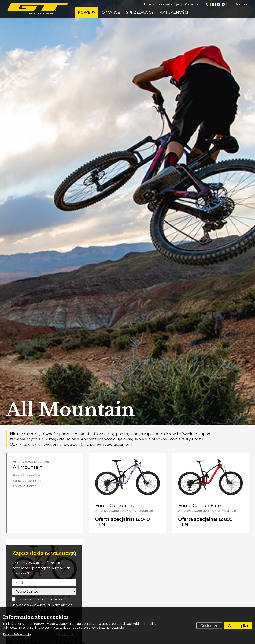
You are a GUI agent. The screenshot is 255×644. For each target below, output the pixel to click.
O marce (111, 12)
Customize (209, 626)
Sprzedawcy (140, 12)
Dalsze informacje (17, 634)
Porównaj (192, 4)
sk (246, 4)
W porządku (238, 626)
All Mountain (28, 467)
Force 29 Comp (25, 486)
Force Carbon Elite (27, 481)
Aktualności (174, 12)
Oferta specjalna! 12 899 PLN (205, 522)
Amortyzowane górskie (31, 462)
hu (238, 4)
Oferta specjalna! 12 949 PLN (122, 522)
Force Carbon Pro (26, 475)
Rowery (87, 12)
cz (230, 4)
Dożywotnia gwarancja (161, 4)
